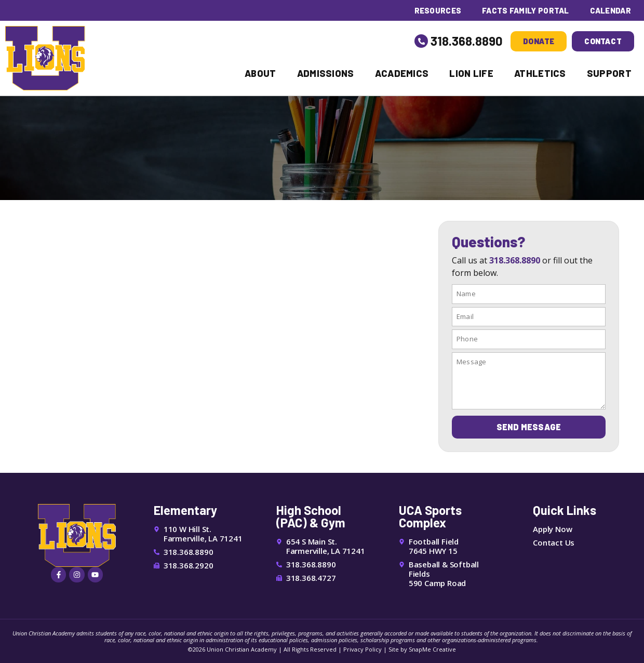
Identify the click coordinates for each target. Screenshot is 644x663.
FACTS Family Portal (525, 10)
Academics (402, 73)
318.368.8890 (467, 41)
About (260, 73)
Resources (437, 10)
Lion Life (471, 73)
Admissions (326, 73)
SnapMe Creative (432, 649)
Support (609, 73)
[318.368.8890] (421, 41)
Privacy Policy (363, 649)
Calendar (611, 10)
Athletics (540, 73)
